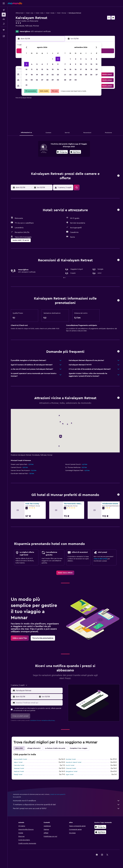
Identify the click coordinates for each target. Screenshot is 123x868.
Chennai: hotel (71, 768)
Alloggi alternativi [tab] (34, 748)
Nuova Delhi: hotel (20, 759)
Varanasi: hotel (19, 768)
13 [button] (42, 69)
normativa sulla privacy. (48, 720)
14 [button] (47, 69)
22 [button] (53, 75)
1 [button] (53, 59)
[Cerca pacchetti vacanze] (4, 24)
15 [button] (53, 69)
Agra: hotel (70, 775)
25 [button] (32, 80)
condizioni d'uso (35, 720)
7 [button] (47, 64)
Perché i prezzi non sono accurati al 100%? (66, 808)
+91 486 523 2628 (22, 28)
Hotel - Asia (30, 13)
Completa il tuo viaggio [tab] (79, 748)
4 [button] (32, 64)
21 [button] (47, 75)
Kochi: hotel (70, 765)
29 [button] (53, 80)
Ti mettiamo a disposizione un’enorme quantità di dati (66, 805)
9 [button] (58, 64)
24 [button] (26, 80)
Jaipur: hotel (18, 762)
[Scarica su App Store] (100, 832)
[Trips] (4, 30)
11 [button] (32, 69)
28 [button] (47, 80)
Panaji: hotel (18, 775)
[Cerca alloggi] (4, 15)
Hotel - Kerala (50, 13)
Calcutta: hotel (19, 765)
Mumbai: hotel (71, 759)
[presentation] (75, 152)
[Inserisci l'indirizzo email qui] (39, 703)
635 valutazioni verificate (41, 31)
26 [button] (37, 80)
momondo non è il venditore (66, 801)
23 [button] (58, 75)
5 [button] (37, 64)
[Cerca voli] (4, 10)
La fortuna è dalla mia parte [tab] (55, 748)
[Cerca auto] (4, 19)
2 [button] (58, 59)
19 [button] (37, 75)
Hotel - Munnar (61, 13)
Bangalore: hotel (71, 771)
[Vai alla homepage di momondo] (15, 3)
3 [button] (26, 64)
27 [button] (42, 80)
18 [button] (32, 75)
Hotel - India (40, 13)
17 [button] (26, 75)
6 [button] (42, 64)
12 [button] (37, 69)
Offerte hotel (20, 13)
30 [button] (58, 80)
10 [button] (26, 69)
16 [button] (58, 69)
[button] (4, 3)
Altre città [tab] (19, 748)
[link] (65, 573)
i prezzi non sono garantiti (58, 794)
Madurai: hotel (19, 771)
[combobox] (39, 691)
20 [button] (42, 75)
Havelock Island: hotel (73, 762)
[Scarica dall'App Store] (75, 152)
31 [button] (26, 85)
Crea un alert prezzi (100, 559)
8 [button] (53, 64)
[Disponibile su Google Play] (62, 152)
